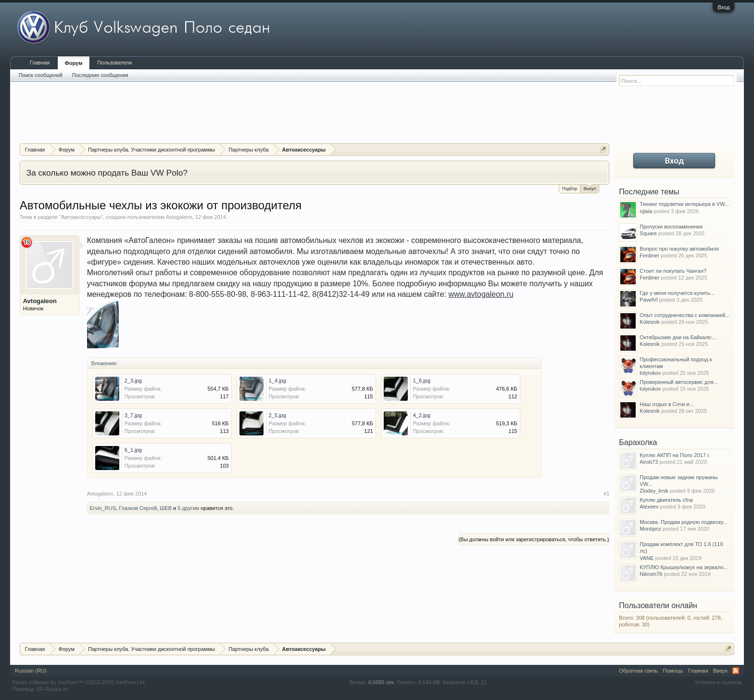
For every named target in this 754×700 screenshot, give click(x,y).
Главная (40, 63)
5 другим (188, 508)
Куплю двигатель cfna (666, 500)
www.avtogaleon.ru (481, 294)
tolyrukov (650, 373)
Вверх (721, 671)
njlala (646, 211)
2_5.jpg (277, 415)
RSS (736, 671)
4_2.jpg (422, 415)
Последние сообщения (100, 75)
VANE (647, 558)
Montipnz (650, 529)
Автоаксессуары (81, 217)
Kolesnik (650, 322)
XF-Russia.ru (52, 689)
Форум (74, 63)
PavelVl (648, 300)
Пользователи (114, 63)
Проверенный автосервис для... (679, 382)
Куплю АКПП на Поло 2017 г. (675, 455)
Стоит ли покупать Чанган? (673, 271)
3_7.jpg (133, 415)
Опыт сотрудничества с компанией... (685, 315)
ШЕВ (166, 508)
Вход (723, 7)
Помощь (673, 671)
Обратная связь (638, 671)
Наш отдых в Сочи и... (666, 404)
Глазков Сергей (138, 508)
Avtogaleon (179, 217)
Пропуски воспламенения (671, 227)
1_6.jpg (422, 381)
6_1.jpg (133, 450)
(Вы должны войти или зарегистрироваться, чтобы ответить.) (534, 539)
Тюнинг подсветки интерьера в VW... (684, 204)
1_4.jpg (277, 381)
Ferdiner (649, 255)
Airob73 (649, 462)
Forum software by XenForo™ (79, 682)
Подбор (570, 189)
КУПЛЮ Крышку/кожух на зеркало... (684, 567)
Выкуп (590, 188)
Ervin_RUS (103, 508)
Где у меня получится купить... (677, 293)
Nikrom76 (651, 574)
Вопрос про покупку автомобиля (679, 249)
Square (648, 233)
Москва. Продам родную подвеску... (683, 522)
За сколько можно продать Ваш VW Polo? (107, 173)
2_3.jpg (133, 381)
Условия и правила (718, 682)
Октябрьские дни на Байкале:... (678, 337)
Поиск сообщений (41, 75)
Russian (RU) (31, 671)
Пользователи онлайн (658, 605)
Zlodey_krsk (654, 491)
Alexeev (649, 507)
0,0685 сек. (382, 682)
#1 (606, 494)
